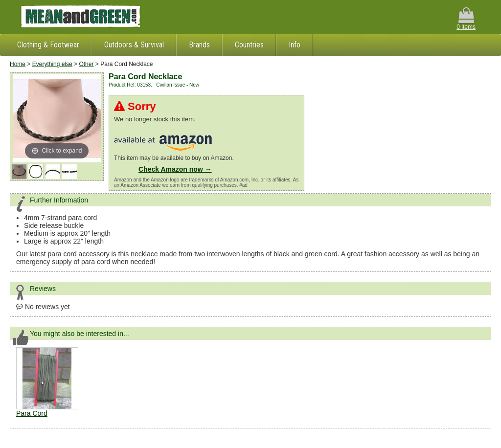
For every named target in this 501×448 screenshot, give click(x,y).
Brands (199, 45)
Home (18, 64)
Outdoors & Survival (134, 45)
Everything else (52, 64)
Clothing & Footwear (48, 45)
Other (86, 64)
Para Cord (32, 413)
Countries (249, 45)
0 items (466, 19)
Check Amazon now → (175, 169)
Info (295, 45)
